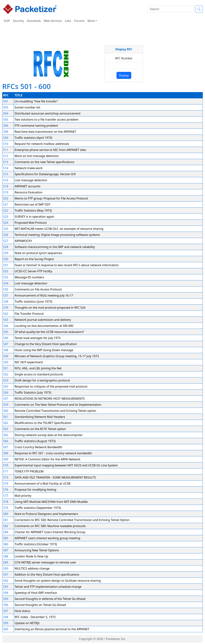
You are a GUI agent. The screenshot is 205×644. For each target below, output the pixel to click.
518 (6, 186)
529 (6, 253)
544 (6, 326)
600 (6, 629)
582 (6, 526)
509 (6, 138)
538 (6, 302)
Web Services (53, 21)
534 (6, 283)
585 (6, 538)
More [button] (91, 21)
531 (6, 265)
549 (6, 356)
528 (6, 247)
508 (6, 132)
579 (6, 508)
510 (6, 144)
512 (6, 156)
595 (6, 599)
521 (6, 204)
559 (6, 405)
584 (6, 532)
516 (6, 180)
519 (6, 192)
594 (6, 593)
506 (6, 126)
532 (6, 271)
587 (6, 550)
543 (6, 320)
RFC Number (124, 58)
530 (6, 259)
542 (6, 314)
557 (6, 399)
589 (6, 562)
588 (6, 556)
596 (6, 605)
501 (6, 101)
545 (6, 332)
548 (6, 350)
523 (6, 217)
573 (6, 477)
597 (6, 611)
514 (6, 168)
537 (6, 295)
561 (6, 417)
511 (6, 150)
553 (6, 380)
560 (6, 411)
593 (6, 587)
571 (6, 471)
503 (6, 107)
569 (6, 459)
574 (6, 484)
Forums (79, 21)
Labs (68, 21)
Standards (34, 21)
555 (6, 386)
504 (6, 113)
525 (6, 229)
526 (6, 235)
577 (6, 496)
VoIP (7, 21)
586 (6, 544)
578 (6, 502)
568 (6, 453)
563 (6, 429)
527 (6, 241)
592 (6, 581)
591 (6, 575)
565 (6, 435)
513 (6, 162)
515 (6, 174)
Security (18, 21)
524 (6, 223)
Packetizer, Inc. (116, 639)
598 (6, 617)
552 (6, 374)
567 (6, 447)
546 (6, 338)
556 (6, 393)
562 (6, 423)
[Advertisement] (103, 36)
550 (6, 362)
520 (6, 198)
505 (6, 119)
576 (6, 490)
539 (6, 308)
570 (6, 465)
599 (6, 623)
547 (6, 344)
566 (6, 441)
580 (6, 514)
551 (6, 368)
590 (6, 568)
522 (6, 210)
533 (6, 277)
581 (6, 520)
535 (6, 289)
